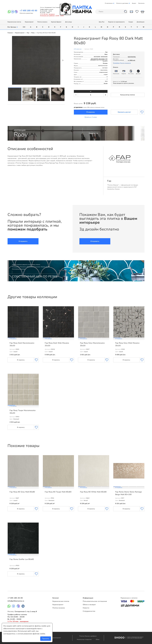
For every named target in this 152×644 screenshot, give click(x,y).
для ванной (94, 59)
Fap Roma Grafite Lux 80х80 (22, 559)
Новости (86, 608)
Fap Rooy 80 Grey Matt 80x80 (22, 492)
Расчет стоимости (125, 63)
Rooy (33, 33)
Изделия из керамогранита (116, 22)
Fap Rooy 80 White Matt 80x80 (93, 492)
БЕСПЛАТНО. (132, 57)
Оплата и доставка (122, 3)
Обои (98, 639)
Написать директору (26, 13)
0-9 (24, 27)
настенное (97, 57)
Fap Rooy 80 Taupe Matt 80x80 (58, 492)
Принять (46, 639)
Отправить (23, 241)
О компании (109, 3)
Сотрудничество (89, 611)
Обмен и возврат (89, 605)
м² (91, 91)
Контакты (141, 3)
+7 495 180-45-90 (28, 11)
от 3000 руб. (132, 60)
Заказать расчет (124, 112)
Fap (28, 33)
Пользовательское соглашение (95, 601)
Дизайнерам (141, 22)
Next (63, 60)
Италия (105, 63)
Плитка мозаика (42, 22)
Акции (134, 3)
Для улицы (69, 22)
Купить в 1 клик (91, 117)
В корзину (91, 112)
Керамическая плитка (14, 22)
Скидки (131, 22)
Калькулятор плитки (128, 95)
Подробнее (116, 63)
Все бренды (13, 27)
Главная (10, 33)
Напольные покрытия (84, 639)
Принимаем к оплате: (129, 598)
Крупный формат (56, 22)
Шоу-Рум (102, 22)
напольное (104, 57)
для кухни (102, 59)
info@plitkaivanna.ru (16, 601)
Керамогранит (29, 22)
